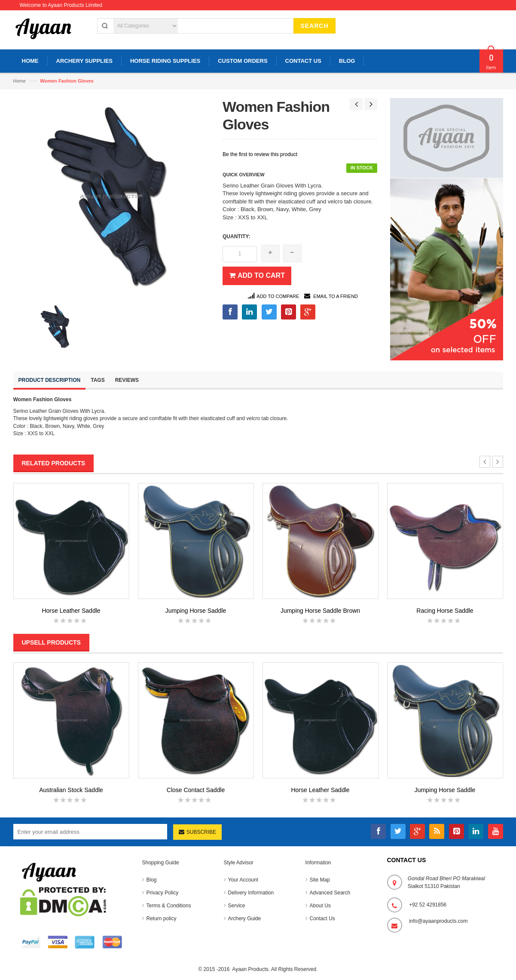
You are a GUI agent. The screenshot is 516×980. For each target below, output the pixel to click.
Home (20, 81)
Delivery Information (251, 893)
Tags (98, 380)
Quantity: (236, 237)
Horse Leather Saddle (71, 611)
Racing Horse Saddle (445, 611)
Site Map (320, 880)
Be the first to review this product (260, 154)
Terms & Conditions (169, 906)
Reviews (127, 380)
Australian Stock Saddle (71, 790)
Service (237, 906)
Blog (152, 880)
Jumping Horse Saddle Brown (320, 611)
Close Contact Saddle (196, 790)
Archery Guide (245, 919)
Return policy (162, 919)
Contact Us (322, 919)
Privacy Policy (163, 893)
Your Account (243, 880)
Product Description (50, 380)
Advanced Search (330, 893)
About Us (320, 906)
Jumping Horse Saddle (196, 611)
